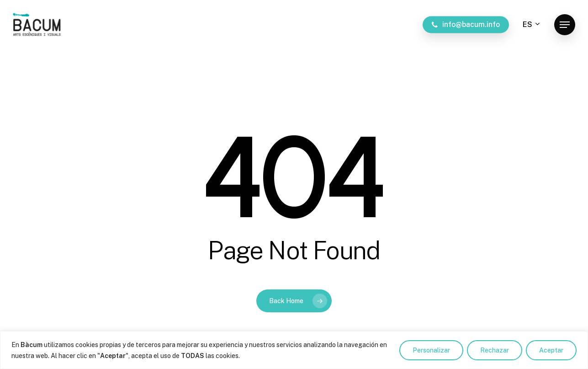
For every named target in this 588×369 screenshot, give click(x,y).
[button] (565, 25)
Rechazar (495, 350)
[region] (294, 350)
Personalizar (431, 350)
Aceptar (551, 350)
